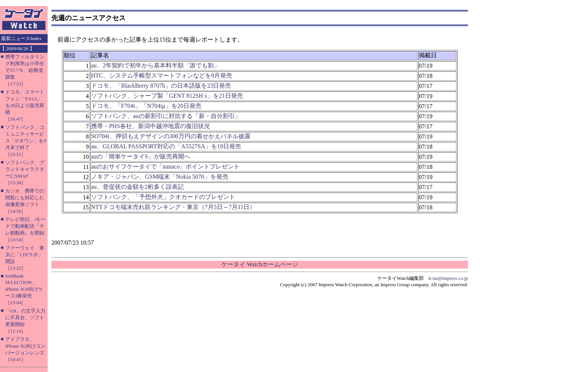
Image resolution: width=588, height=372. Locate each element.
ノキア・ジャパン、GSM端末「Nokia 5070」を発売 (160, 177)
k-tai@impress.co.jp (448, 278)
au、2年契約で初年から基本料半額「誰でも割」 (155, 65)
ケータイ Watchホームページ (259, 264)
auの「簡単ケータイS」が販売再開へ (141, 156)
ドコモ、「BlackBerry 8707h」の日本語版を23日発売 (161, 86)
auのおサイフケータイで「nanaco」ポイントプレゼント (165, 167)
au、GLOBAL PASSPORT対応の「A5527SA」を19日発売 (166, 146)
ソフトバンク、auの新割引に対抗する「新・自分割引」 (166, 116)
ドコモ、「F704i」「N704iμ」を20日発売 (146, 106)
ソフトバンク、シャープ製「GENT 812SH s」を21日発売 (167, 96)
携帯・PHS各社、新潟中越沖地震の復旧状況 (151, 126)
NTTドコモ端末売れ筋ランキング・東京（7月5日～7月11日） (173, 207)
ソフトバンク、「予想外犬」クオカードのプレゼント (163, 197)
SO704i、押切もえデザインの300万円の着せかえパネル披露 (171, 136)
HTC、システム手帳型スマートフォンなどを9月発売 (162, 75)
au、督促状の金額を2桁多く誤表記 (137, 187)
